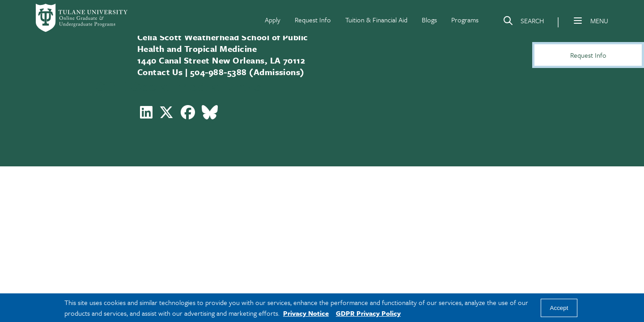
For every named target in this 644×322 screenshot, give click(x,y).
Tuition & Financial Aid (376, 20)
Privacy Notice (306, 313)
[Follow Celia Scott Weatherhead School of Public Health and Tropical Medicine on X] (166, 115)
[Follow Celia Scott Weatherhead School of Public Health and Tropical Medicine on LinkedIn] (146, 115)
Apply (273, 20)
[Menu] (578, 21)
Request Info (313, 20)
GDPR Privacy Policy (368, 313)
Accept (559, 308)
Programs (465, 20)
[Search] (523, 22)
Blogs (429, 20)
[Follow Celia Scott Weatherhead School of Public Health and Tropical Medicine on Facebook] (188, 115)
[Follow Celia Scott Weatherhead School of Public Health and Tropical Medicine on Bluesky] (210, 115)
